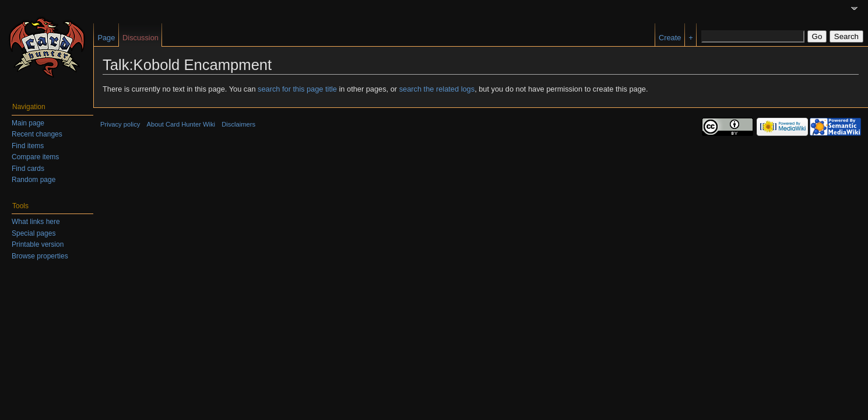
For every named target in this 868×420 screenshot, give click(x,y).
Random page (34, 180)
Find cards (28, 169)
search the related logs (437, 89)
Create (670, 38)
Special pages (34, 233)
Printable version (38, 244)
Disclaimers (238, 124)
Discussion (140, 38)
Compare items (35, 157)
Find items (28, 146)
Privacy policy (120, 124)
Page (106, 38)
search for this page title (297, 89)
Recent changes (37, 134)
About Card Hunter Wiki (181, 124)
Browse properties (40, 256)
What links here (36, 222)
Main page (28, 123)
